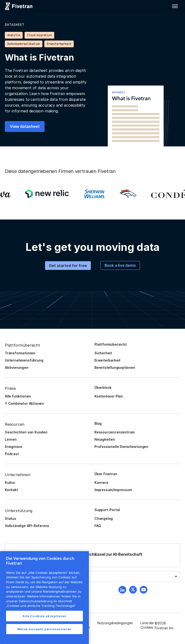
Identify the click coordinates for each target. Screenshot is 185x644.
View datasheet (25, 126)
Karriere (101, 483)
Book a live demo (120, 265)
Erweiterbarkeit (107, 360)
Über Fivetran (106, 474)
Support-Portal (107, 510)
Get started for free (68, 266)
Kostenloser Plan (109, 396)
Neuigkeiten (105, 439)
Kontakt (11, 490)
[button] (175, 6)
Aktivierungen (17, 367)
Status (10, 518)
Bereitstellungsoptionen (115, 367)
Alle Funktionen (18, 396)
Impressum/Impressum (113, 490)
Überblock (103, 387)
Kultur (10, 483)
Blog (98, 423)
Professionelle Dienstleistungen (121, 447)
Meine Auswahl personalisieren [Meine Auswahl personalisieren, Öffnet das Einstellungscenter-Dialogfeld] (44, 629)
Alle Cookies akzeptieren (44, 616)
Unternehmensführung (24, 360)
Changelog (104, 518)
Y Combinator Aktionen (24, 403)
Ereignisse (13, 447)
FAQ (98, 526)
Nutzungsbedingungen (115, 623)
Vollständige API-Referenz (27, 526)
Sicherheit (103, 353)
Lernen (11, 439)
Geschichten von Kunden (26, 432)
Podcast (12, 454)
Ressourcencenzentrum (115, 432)
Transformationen (20, 353)
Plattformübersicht (111, 344)
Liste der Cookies (147, 625)
